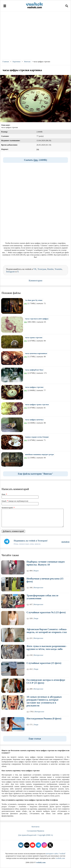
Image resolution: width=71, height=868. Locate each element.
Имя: (4, 494)
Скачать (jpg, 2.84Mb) (36, 160)
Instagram (10, 272)
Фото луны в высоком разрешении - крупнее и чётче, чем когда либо (47, 648)
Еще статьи (35, 739)
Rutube (50, 269)
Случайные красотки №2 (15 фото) (46, 612)
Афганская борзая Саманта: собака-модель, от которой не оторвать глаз (47, 631)
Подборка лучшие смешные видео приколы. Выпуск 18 (46, 563)
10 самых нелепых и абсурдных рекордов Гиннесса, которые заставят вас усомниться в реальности (44, 701)
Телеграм (42, 269)
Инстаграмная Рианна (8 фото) (44, 719)
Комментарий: (8, 508)
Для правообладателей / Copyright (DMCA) (36, 835)
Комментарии (35, 281)
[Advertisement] (35, 35)
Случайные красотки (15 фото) (44, 663)
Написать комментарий (15, 489)
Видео (36, 571)
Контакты (36, 827)
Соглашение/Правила (35, 831)
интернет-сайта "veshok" (56, 854)
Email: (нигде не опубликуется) (15, 501)
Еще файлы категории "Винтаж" (35, 474)
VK (35, 269)
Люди (36, 618)
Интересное (38, 587)
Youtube (58, 269)
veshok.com (60, 858)
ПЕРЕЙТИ (65, 542)
